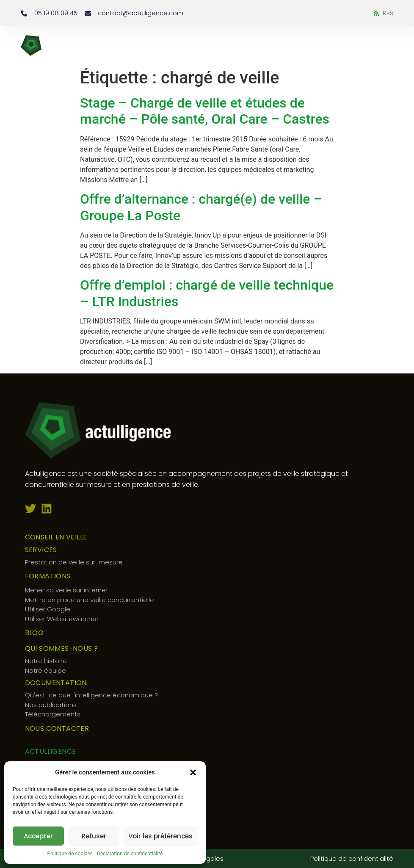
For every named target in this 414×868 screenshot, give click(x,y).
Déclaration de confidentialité (130, 854)
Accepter (38, 836)
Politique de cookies (70, 854)
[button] (193, 772)
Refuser (94, 836)
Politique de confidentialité (352, 858)
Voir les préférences (160, 836)
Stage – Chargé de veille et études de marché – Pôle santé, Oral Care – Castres (205, 111)
